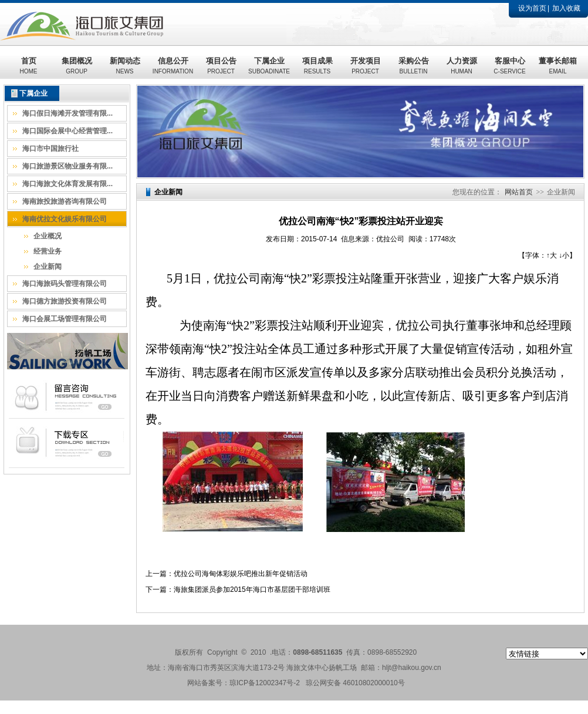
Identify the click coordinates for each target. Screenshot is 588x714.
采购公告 (414, 65)
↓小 (564, 255)
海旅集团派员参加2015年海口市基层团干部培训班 (252, 590)
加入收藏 (566, 8)
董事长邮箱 (558, 65)
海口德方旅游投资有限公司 (65, 301)
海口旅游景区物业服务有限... (67, 166)
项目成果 (317, 65)
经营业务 (48, 251)
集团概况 (77, 65)
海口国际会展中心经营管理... (67, 131)
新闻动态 (125, 65)
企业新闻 (48, 267)
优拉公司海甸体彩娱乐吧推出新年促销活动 (241, 574)
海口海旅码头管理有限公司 (65, 284)
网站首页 (519, 192)
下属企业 (269, 65)
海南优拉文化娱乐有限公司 (65, 219)
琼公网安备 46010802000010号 (355, 683)
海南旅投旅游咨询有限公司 (65, 201)
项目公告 (221, 65)
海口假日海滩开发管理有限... (67, 113)
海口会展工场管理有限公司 (65, 319)
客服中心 (509, 65)
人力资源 (462, 65)
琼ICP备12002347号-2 (265, 683)
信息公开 (173, 65)
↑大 (552, 255)
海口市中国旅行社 (50, 149)
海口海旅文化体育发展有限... (67, 184)
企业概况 (48, 236)
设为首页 (532, 8)
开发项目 (366, 65)
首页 (29, 65)
